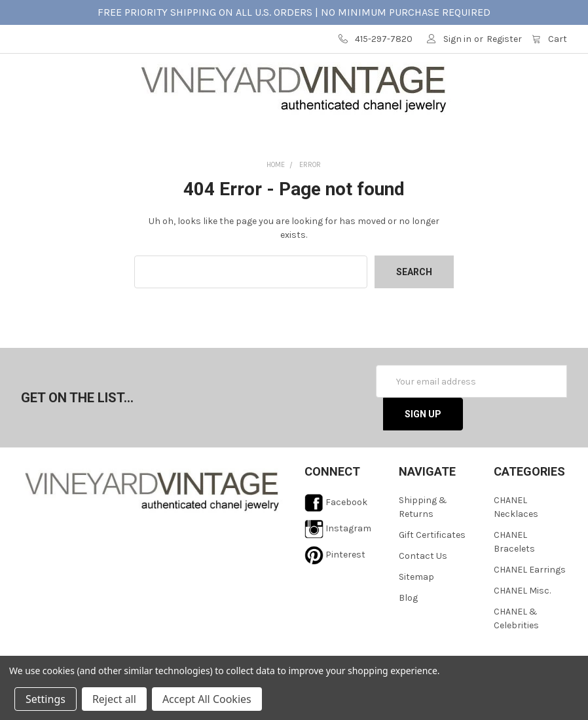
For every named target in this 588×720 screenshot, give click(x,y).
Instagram (338, 564)
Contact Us (423, 591)
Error (310, 200)
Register (504, 39)
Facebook (336, 538)
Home (276, 200)
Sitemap (416, 612)
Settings (46, 699)
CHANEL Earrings (530, 605)
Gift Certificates (432, 570)
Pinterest (335, 590)
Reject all (114, 699)
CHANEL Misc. (522, 626)
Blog (408, 633)
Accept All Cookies (207, 699)
